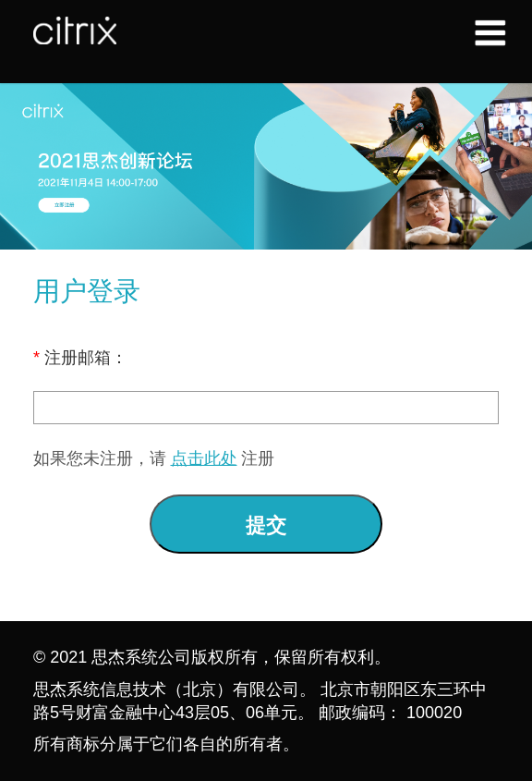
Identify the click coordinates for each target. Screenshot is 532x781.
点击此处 (204, 458)
